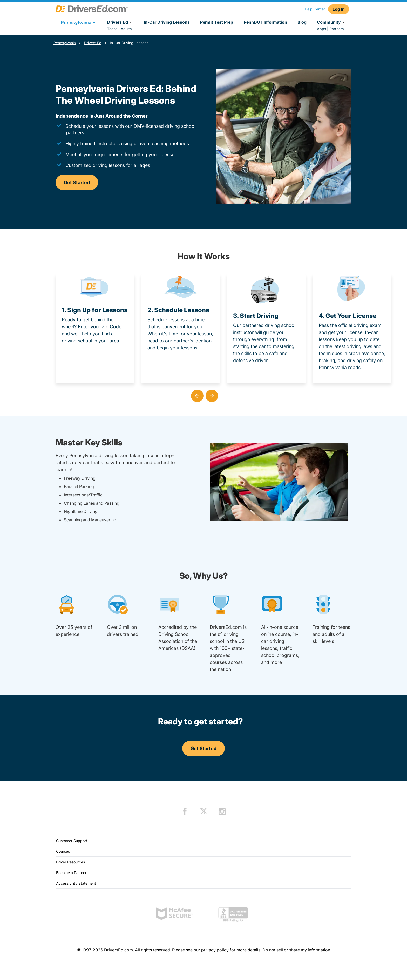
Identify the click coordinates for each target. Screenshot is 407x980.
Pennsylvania (65, 43)
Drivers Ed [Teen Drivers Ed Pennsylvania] (93, 43)
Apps (321, 29)
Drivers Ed (120, 22)
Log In (339, 9)
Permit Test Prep (217, 22)
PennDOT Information (265, 22)
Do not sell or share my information (296, 950)
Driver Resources (70, 862)
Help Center (315, 9)
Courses (63, 851)
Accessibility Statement (76, 883)
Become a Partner (71, 873)
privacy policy (215, 950)
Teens (112, 29)
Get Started (77, 182)
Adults (126, 29)
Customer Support (72, 841)
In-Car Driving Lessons (167, 22)
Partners (337, 29)
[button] (196, 395)
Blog (302, 22)
